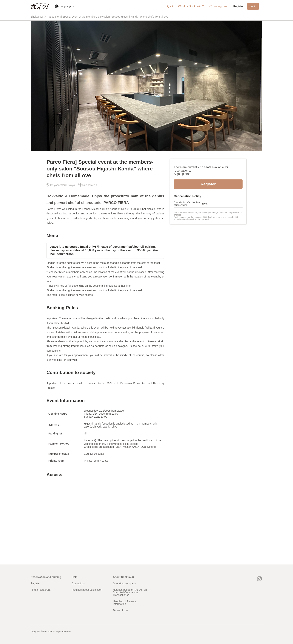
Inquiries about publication (87, 590)
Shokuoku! (37, 17)
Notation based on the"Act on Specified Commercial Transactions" (130, 592)
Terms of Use (121, 610)
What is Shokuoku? (191, 6)
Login (253, 6)
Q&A (170, 6)
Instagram (217, 6)
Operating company (124, 583)
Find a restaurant (41, 590)
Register (238, 6)
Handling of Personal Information (125, 603)
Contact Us (78, 583)
